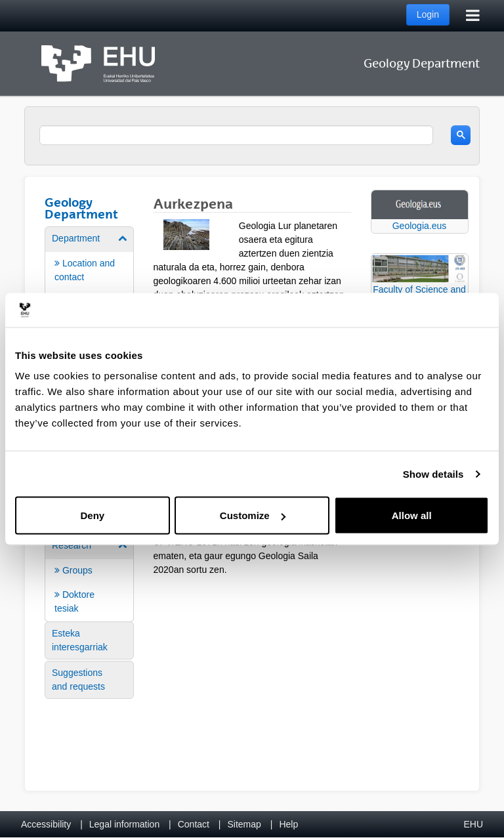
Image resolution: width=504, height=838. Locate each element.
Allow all (412, 515)
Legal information (124, 824)
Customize (253, 515)
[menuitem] (89, 577)
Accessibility (46, 824)
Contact (194, 824)
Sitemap (244, 824)
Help (288, 824)
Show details (433, 473)
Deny (92, 515)
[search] (236, 135)
